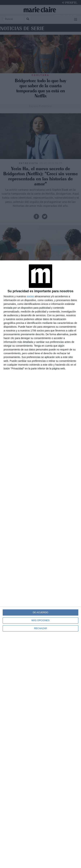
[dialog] (40, 564)
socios (30, 296)
